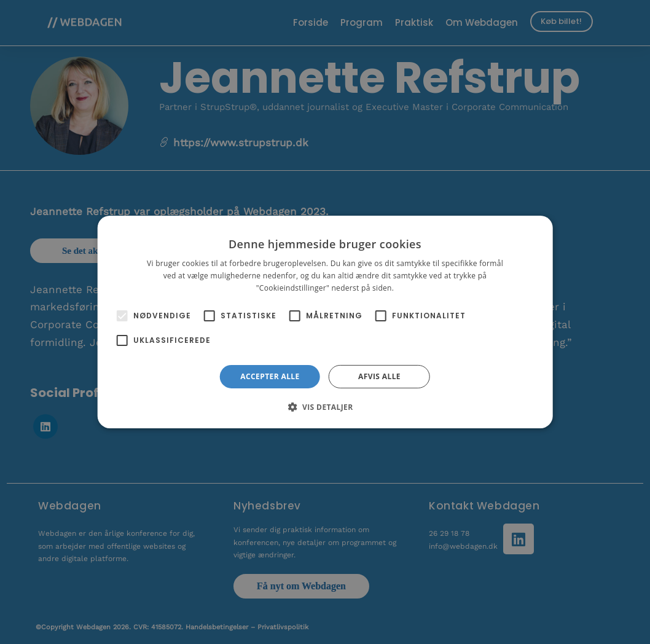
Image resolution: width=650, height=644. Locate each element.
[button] (325, 407)
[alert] (325, 322)
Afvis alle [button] (379, 376)
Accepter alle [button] (270, 376)
